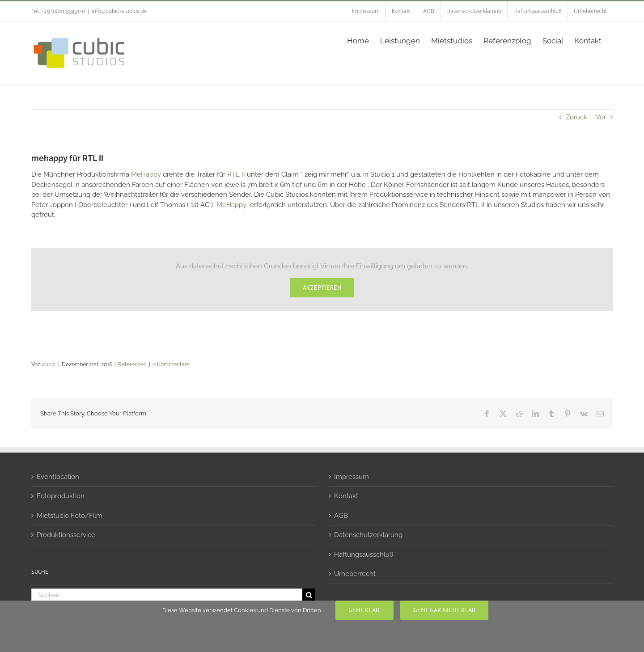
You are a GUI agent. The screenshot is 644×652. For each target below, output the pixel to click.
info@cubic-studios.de (119, 11)
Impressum (352, 477)
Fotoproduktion (61, 496)
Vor (601, 117)
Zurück (576, 117)
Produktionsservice (66, 535)
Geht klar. (364, 610)
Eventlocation (58, 477)
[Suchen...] (167, 595)
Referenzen (132, 364)
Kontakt (346, 496)
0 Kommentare (171, 364)
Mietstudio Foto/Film (70, 516)
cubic (49, 364)
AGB (341, 516)
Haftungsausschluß (364, 555)
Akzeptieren (322, 288)
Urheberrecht (355, 574)
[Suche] (309, 595)
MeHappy (146, 174)
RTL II (236, 174)
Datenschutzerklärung (368, 535)
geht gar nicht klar (444, 610)
